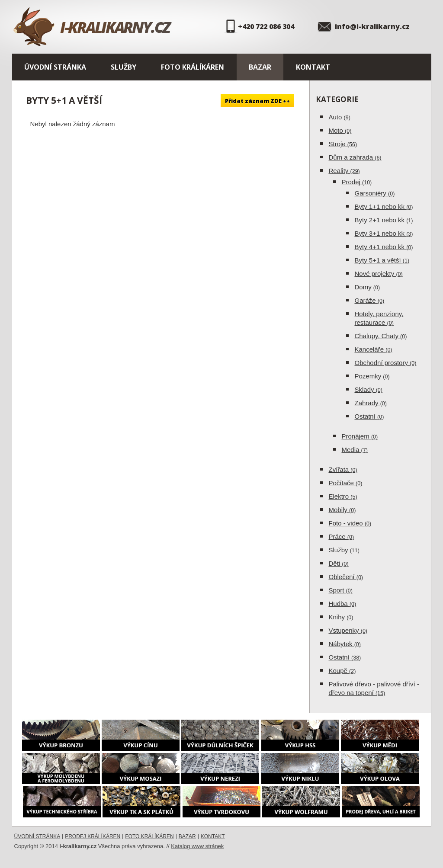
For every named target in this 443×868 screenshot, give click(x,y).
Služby (124, 67)
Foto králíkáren (193, 67)
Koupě (342, 671)
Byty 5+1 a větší (382, 260)
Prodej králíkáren (93, 836)
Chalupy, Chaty (381, 336)
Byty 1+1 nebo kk (384, 207)
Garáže (370, 300)
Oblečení (346, 577)
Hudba (343, 604)
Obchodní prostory (386, 363)
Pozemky (372, 376)
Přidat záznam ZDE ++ (257, 101)
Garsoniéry (375, 193)
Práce (342, 536)
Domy (368, 287)
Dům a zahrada (355, 157)
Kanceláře (374, 349)
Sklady (369, 389)
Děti (339, 563)
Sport (341, 590)
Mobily (342, 510)
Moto (340, 130)
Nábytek (345, 644)
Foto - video (350, 523)
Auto (340, 117)
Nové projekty (379, 274)
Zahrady (371, 403)
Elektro (343, 496)
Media (355, 450)
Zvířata (343, 469)
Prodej (357, 182)
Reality (344, 171)
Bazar (260, 67)
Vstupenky (348, 630)
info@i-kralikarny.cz (372, 26)
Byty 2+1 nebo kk (384, 220)
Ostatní (369, 416)
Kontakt (313, 67)
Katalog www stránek (197, 846)
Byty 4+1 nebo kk (384, 247)
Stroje (343, 144)
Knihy (341, 617)
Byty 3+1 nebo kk (384, 233)
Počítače (346, 483)
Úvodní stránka (55, 67)
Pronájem (360, 436)
